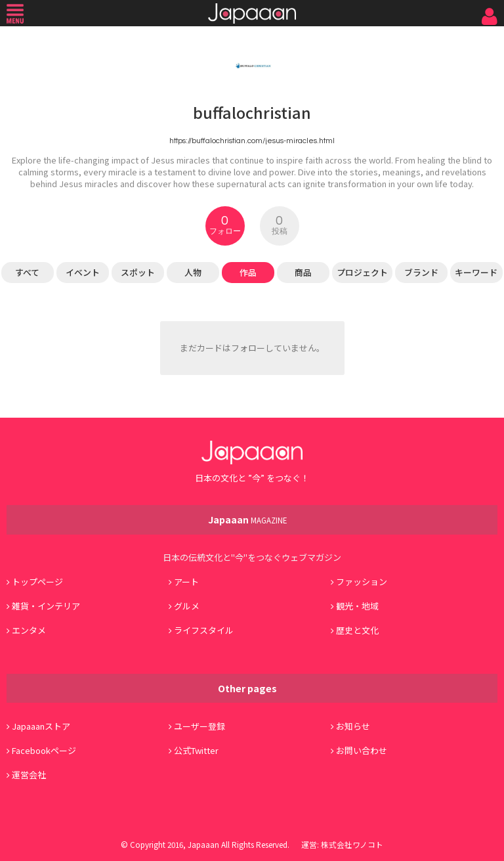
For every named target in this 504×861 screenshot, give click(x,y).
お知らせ (353, 726)
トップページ (37, 582)
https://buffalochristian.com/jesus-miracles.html (252, 141)
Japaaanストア (41, 726)
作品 (248, 272)
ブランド (421, 272)
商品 (303, 272)
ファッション (362, 582)
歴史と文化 (357, 630)
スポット (138, 272)
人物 (193, 272)
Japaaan (252, 13)
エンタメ (29, 630)
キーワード (476, 272)
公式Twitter (196, 750)
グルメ (187, 606)
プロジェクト (362, 272)
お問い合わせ (362, 750)
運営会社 (29, 775)
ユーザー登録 (199, 726)
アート (186, 582)
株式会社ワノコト (352, 844)
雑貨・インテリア (46, 606)
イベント (83, 272)
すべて (27, 272)
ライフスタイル (204, 630)
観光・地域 (357, 606)
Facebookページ (44, 750)
